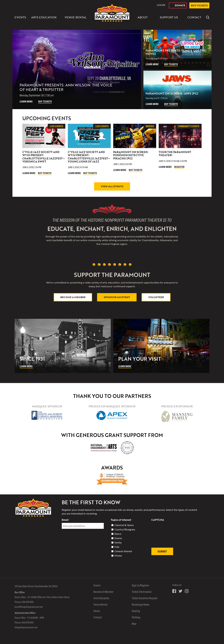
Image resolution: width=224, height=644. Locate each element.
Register (179, 167)
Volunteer (156, 297)
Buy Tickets (45, 101)
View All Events (112, 186)
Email (66, 520)
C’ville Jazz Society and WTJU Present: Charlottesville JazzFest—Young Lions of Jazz (89, 157)
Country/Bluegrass (125, 529)
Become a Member (73, 297)
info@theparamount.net (26, 627)
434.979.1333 (28, 602)
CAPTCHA (158, 520)
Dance (118, 534)
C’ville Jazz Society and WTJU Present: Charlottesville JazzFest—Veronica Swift (44, 157)
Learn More (26, 101)
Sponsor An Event (117, 297)
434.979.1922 (28, 622)
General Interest (123, 551)
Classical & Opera (124, 525)
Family (118, 543)
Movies (118, 556)
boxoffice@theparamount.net (29, 607)
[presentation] (175, 536)
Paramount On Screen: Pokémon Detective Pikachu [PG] (131, 155)
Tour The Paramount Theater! (175, 154)
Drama (118, 538)
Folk (117, 547)
